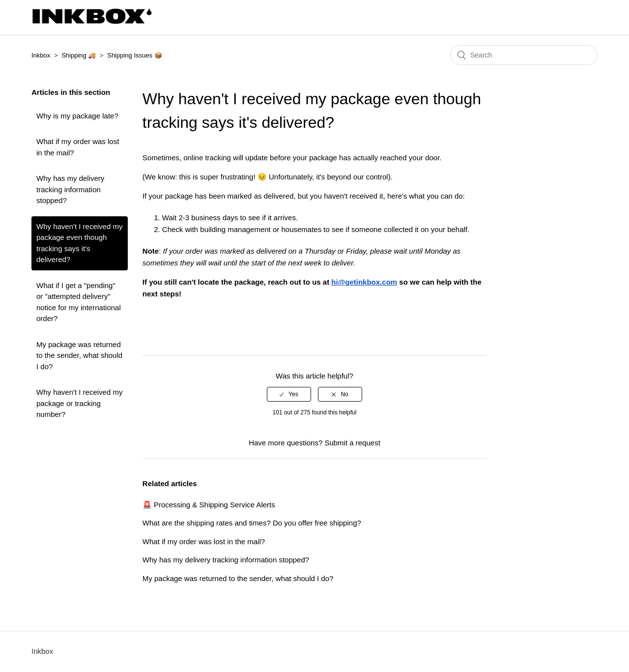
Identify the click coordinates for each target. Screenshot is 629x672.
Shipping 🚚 (79, 55)
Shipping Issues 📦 (134, 55)
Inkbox (41, 55)
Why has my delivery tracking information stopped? (70, 189)
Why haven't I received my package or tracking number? (79, 403)
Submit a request (352, 443)
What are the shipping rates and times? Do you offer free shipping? (252, 523)
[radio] (289, 394)
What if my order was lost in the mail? (78, 147)
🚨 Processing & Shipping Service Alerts (209, 505)
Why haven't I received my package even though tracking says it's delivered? (79, 243)
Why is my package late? (77, 116)
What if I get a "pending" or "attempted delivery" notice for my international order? (79, 302)
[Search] (524, 55)
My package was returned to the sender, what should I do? (79, 355)
